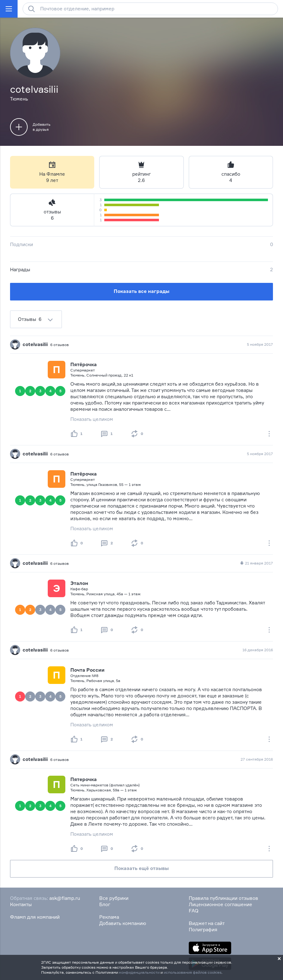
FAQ (194, 911)
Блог (105, 904)
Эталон (79, 583)
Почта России (87, 670)
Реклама (109, 917)
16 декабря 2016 (258, 650)
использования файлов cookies (193, 972)
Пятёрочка (84, 364)
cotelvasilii (35, 344)
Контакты (21, 904)
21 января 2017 (256, 563)
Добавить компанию (123, 923)
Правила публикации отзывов (223, 898)
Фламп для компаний (35, 917)
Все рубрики (114, 898)
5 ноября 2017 (260, 344)
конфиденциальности (139, 972)
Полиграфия (203, 930)
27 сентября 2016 (257, 759)
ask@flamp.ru (65, 898)
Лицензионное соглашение (220, 904)
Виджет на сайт (207, 923)
